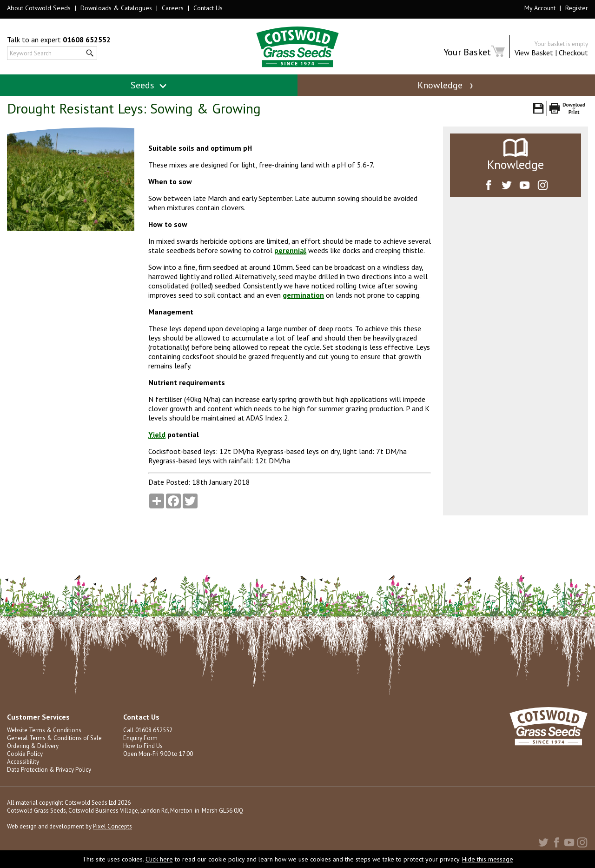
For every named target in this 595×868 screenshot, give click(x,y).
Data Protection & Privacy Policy (49, 773)
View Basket (534, 53)
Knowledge (446, 85)
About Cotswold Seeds (39, 8)
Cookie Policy (25, 758)
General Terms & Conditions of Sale (54, 742)
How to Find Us (143, 750)
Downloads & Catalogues (116, 8)
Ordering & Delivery (33, 750)
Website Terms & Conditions (44, 734)
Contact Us (208, 8)
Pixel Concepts (112, 830)
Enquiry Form (140, 742)
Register (577, 8)
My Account (540, 8)
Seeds (149, 85)
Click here (159, 859)
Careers (173, 8)
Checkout (573, 53)
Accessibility (23, 765)
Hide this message (488, 859)
